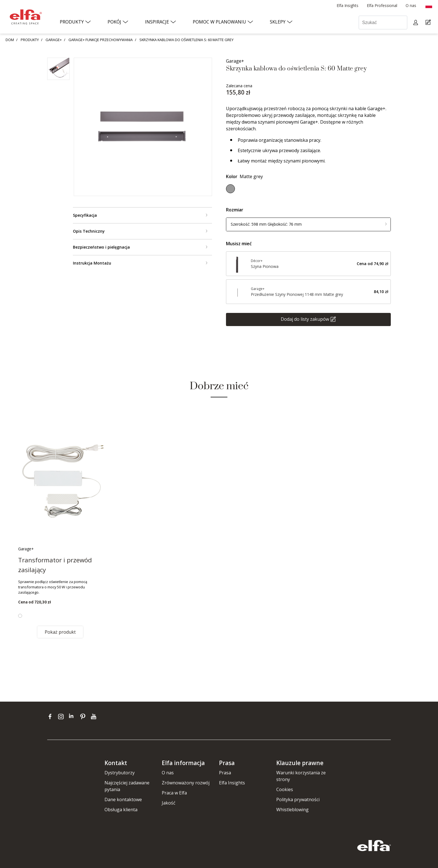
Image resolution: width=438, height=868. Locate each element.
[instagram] (62, 716)
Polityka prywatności (298, 799)
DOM (10, 40)
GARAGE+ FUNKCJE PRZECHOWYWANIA (101, 40)
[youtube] (94, 716)
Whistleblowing (292, 810)
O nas (168, 773)
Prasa (225, 773)
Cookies (285, 789)
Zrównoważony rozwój (186, 783)
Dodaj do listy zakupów (305, 319)
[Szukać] (383, 23)
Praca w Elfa (174, 793)
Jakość (169, 803)
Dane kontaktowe (123, 799)
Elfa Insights (232, 783)
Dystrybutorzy (120, 773)
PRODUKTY (30, 40)
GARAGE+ (54, 40)
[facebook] (51, 716)
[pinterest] (84, 716)
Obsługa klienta (121, 810)
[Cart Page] (429, 23)
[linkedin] (73, 716)
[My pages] (416, 23)
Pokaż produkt (60, 632)
